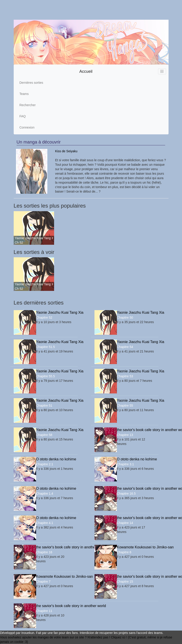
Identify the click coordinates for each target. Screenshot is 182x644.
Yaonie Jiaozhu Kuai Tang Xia (34, 238)
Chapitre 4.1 (45, 523)
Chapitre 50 (125, 318)
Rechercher (28, 105)
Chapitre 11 (44, 611)
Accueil (86, 71)
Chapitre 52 (44, 318)
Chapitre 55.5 (46, 376)
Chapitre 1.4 (45, 494)
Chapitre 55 (125, 406)
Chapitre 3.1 (125, 464)
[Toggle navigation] (162, 71)
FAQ (23, 116)
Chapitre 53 (125, 376)
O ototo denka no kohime (55, 459)
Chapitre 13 (125, 435)
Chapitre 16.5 (126, 494)
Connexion (27, 127)
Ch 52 (19, 243)
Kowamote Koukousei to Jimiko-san (136, 547)
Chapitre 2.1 (45, 464)
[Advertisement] (86, 10)
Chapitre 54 (125, 347)
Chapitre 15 (125, 582)
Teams (24, 94)
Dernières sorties (31, 83)
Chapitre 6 (124, 552)
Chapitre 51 (44, 406)
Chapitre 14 (125, 523)
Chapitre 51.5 (46, 347)
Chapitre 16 (44, 552)
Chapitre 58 (44, 435)
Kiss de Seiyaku (66, 151)
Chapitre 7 (43, 582)
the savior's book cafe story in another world (136, 430)
